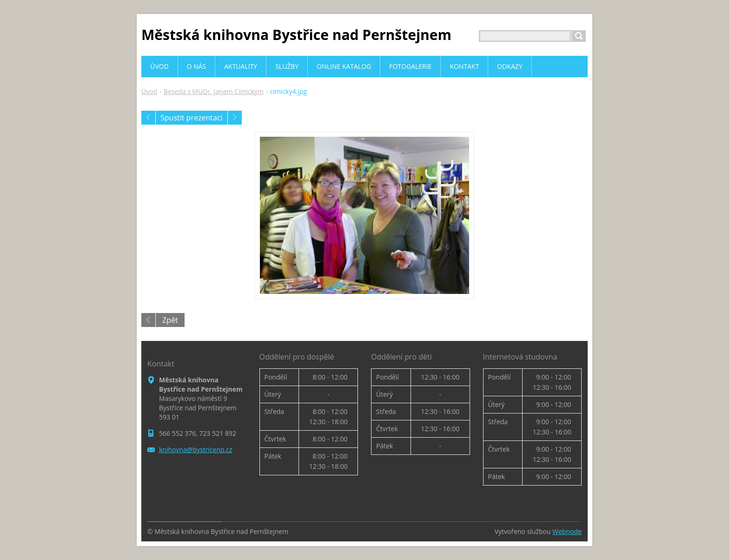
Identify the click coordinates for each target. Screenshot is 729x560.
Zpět (170, 320)
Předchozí (148, 118)
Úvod (149, 91)
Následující (235, 118)
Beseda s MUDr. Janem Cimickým (214, 91)
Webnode (567, 531)
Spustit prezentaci (192, 118)
